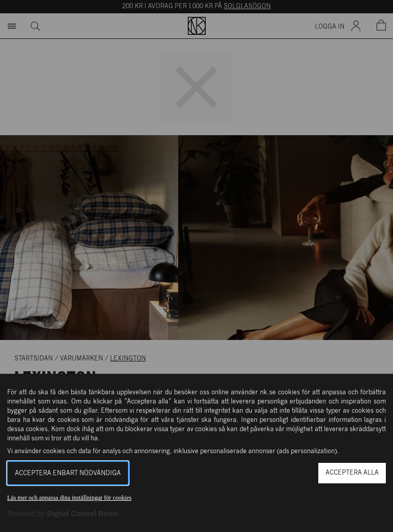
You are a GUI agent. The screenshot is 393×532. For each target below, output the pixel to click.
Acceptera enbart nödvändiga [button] (68, 473)
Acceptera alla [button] (352, 473)
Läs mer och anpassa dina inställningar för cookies (69, 498)
